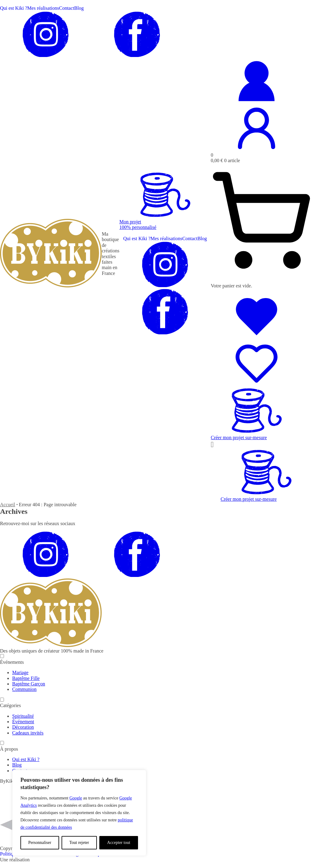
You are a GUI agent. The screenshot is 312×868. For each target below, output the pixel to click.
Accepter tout (119, 843)
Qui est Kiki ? (14, 8)
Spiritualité (23, 716)
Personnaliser (40, 843)
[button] (165, 222)
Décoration (23, 727)
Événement (23, 722)
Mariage (20, 672)
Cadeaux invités (28, 733)
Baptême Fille (26, 678)
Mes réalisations (43, 8)
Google (76, 798)
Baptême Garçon (29, 684)
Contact (67, 8)
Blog (79, 8)
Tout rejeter (79, 843)
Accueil (8, 505)
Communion (24, 689)
